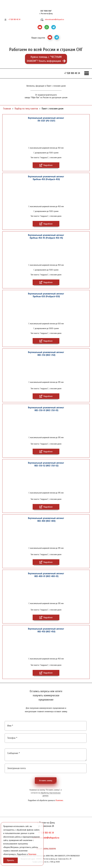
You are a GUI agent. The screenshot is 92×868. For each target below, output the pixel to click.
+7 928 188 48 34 (14, 19)
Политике (59, 800)
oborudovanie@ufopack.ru (54, 19)
